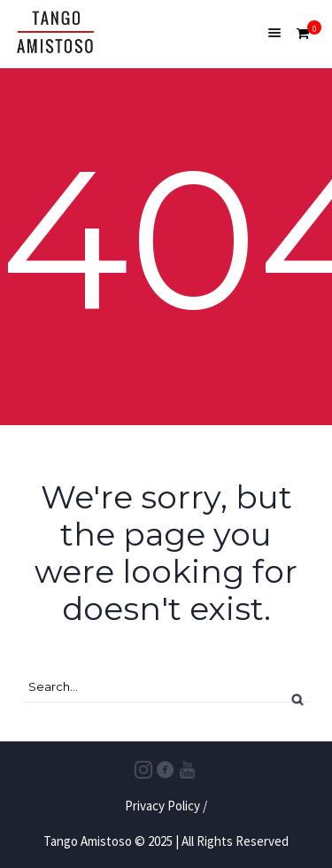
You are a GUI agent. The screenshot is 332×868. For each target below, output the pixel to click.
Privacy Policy (162, 806)
